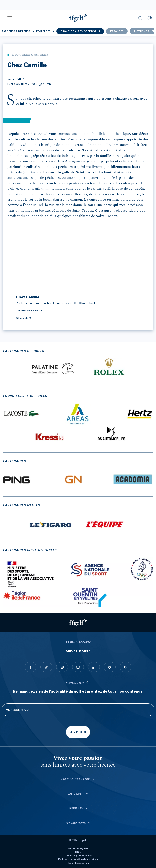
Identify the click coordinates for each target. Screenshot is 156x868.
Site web (22, 318)
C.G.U (78, 852)
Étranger (117, 31)
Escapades (43, 31)
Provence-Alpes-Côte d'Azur (80, 31)
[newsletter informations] (87, 683)
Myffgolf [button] (76, 794)
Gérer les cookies (78, 863)
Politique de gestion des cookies (78, 859)
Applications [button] (76, 823)
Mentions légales (78, 848)
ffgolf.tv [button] (76, 808)
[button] (10, 18)
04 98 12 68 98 (32, 311)
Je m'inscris (78, 732)
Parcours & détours (16, 31)
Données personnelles (78, 856)
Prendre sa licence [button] (76, 779)
